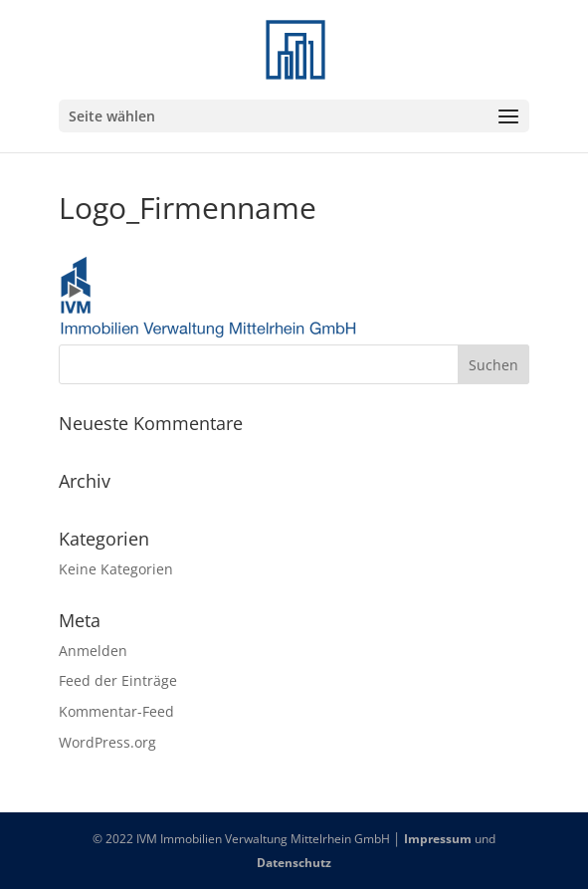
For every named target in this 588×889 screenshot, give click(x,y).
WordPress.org (107, 742)
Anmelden (93, 651)
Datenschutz (294, 863)
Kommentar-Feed (116, 711)
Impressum (438, 839)
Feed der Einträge (118, 680)
